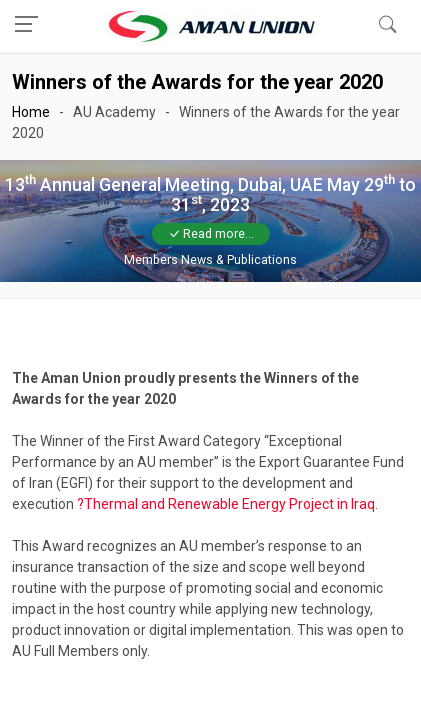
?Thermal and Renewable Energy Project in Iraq (226, 504)
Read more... (211, 234)
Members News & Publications (210, 260)
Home (31, 112)
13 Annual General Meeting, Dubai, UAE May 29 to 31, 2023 (210, 195)
